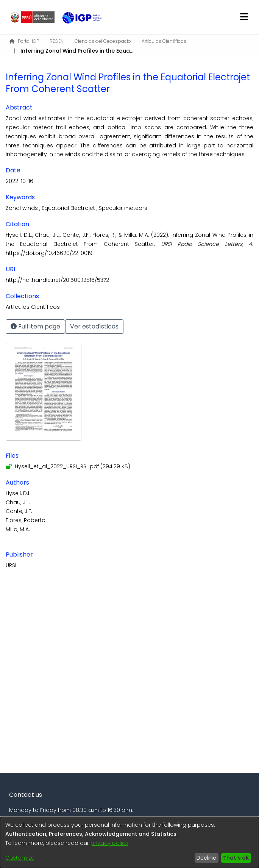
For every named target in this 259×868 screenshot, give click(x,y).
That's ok (236, 858)
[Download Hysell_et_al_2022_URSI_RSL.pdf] (68, 466)
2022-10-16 (20, 181)
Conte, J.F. (19, 511)
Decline (206, 858)
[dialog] (129, 842)
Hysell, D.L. (19, 493)
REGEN (57, 41)
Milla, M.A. (18, 529)
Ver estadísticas (94, 326)
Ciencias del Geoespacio (103, 41)
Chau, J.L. (18, 502)
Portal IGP (24, 41)
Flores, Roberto (26, 520)
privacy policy (109, 843)
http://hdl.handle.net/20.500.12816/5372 (57, 280)
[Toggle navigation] (244, 17)
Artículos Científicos (164, 41)
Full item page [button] (35, 326)
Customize (20, 858)
